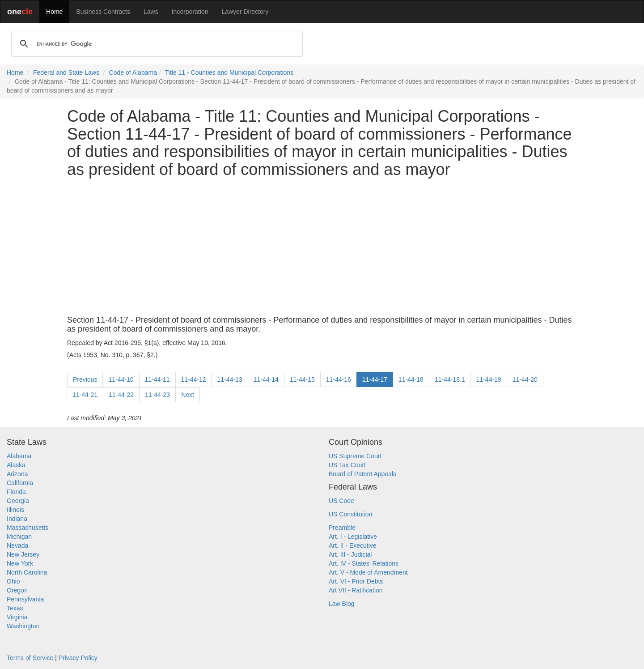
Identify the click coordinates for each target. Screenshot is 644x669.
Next (188, 395)
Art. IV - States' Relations (364, 563)
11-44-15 (302, 379)
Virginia (17, 617)
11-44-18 (411, 379)
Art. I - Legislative (353, 537)
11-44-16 (339, 379)
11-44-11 (157, 379)
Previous (85, 379)
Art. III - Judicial (350, 554)
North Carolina (27, 572)
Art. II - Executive (353, 545)
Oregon (17, 590)
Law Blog (342, 604)
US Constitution (350, 514)
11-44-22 (121, 395)
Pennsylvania (25, 599)
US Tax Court (347, 465)
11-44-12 (194, 379)
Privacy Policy (78, 658)
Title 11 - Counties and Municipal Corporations (229, 72)
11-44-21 (85, 395)
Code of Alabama (133, 72)
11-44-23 (157, 395)
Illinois (15, 510)
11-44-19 (489, 379)
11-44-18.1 (450, 379)
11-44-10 (121, 379)
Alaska (16, 465)
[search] (156, 44)
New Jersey (23, 554)
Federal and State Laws (66, 72)
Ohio (13, 581)
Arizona (17, 474)
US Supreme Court (355, 456)
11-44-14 (266, 379)
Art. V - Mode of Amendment (368, 572)
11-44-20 (525, 379)
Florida (16, 492)
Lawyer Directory (245, 12)
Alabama (19, 456)
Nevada (17, 545)
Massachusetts (28, 528)
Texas (15, 608)
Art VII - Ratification (356, 590)
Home (54, 12)
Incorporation (190, 12)
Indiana (17, 519)
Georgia (18, 501)
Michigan (19, 537)
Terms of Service (30, 658)
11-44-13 (230, 379)
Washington (23, 626)
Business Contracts (103, 12)
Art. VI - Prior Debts (356, 581)
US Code (341, 501)
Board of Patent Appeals (362, 474)
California (20, 483)
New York (20, 563)
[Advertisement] (322, 247)
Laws (151, 12)
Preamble (342, 528)
